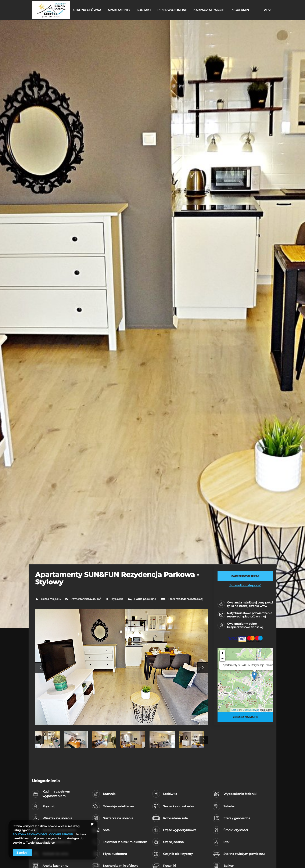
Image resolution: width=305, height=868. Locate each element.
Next (203, 668)
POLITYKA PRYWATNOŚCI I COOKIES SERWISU (46, 834)
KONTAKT (147, 10)
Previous (40, 668)
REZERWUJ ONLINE (176, 10)
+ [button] (223, 653)
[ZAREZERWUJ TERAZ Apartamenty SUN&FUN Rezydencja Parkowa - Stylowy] (245, 576)
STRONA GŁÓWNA (91, 10)
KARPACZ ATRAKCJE (212, 10)
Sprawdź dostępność (245, 585)
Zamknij (22, 853)
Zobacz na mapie (245, 717)
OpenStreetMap (251, 710)
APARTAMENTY (122, 10)
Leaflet (235, 710)
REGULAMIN (243, 10)
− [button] (223, 659)
